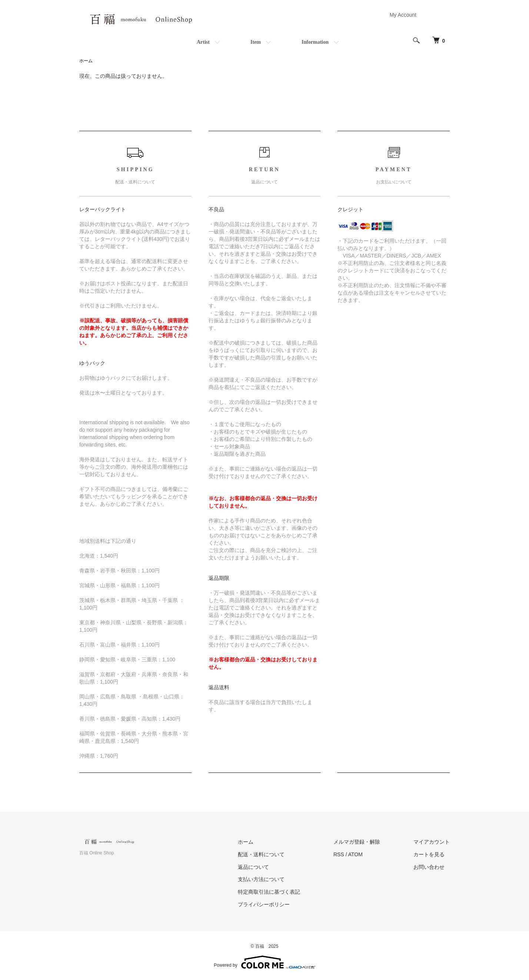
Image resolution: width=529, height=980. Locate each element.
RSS (339, 854)
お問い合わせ (429, 867)
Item (256, 42)
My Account (403, 15)
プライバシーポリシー (264, 904)
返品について (253, 867)
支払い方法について (261, 879)
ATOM (355, 854)
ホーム (86, 61)
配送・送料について (261, 854)
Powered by (264, 962)
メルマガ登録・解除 (357, 842)
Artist (203, 42)
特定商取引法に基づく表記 (269, 892)
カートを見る (429, 854)
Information (315, 42)
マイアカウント (432, 842)
